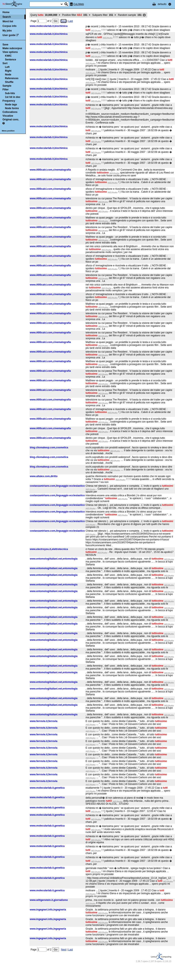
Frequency (9, 101)
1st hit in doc (13, 97)
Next (64, 21)
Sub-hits (10, 93)
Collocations (10, 112)
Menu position (8, 131)
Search (7, 17)
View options (10, 52)
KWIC (8, 56)
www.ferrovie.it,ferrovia (44, 721)
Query (44, 15)
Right (8, 71)
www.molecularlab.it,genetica (47, 788)
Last (70, 21)
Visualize (8, 116)
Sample (7, 86)
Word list (8, 21)
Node (8, 75)
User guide (9, 35)
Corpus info (9, 26)
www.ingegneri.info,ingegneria (48, 910)
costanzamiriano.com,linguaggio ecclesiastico (57, 486)
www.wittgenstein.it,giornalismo (49, 900)
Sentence (10, 60)
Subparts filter (103, 15)
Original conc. (11, 120)
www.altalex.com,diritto (44, 476)
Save (5, 45)
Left (7, 67)
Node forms (12, 108)
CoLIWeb (79, 4)
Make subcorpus (12, 48)
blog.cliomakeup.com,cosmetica (49, 448)
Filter (6, 90)
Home (6, 12)
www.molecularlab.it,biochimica (49, 26)
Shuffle (9, 82)
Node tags (11, 105)
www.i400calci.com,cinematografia (50, 170)
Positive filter (75, 15)
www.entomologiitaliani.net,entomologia (54, 559)
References (12, 78)
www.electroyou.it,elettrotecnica (49, 549)
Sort (5, 63)
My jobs (7, 31)
